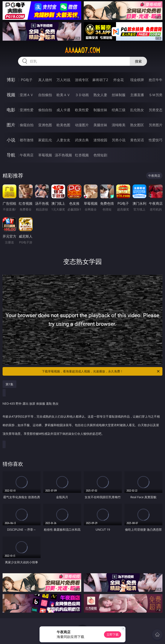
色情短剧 (100, 155)
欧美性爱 (82, 110)
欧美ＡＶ (63, 95)
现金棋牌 (137, 80)
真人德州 (45, 80)
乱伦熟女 (137, 110)
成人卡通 (63, 110)
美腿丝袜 (100, 125)
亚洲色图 (45, 125)
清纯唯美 (119, 125)
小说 (11, 140)
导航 (11, 155)
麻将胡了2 (100, 80)
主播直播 (137, 95)
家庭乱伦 (45, 140)
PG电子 (27, 80)
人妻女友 (63, 140)
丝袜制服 (119, 95)
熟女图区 (137, 125)
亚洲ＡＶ (27, 95)
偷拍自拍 (45, 110)
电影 (11, 110)
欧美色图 (63, 125)
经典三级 (119, 110)
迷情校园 (100, 140)
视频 (11, 95)
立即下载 (113, 634)
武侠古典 (82, 140)
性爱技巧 (156, 140)
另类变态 (156, 110)
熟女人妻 (100, 95)
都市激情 (27, 140)
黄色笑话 (137, 140)
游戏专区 (82, 80)
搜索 (138, 61)
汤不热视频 (63, 155)
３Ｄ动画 (82, 95)
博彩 (11, 80)
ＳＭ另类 (156, 95)
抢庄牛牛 (156, 80)
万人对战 (63, 80)
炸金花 (119, 80)
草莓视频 (45, 155)
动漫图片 (82, 125)
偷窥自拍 (27, 125)
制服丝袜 (100, 110)
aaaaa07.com (82, 50)
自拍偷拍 (45, 95)
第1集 (9, 384)
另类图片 (156, 125)
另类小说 (119, 140)
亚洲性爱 (27, 110)
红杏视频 (82, 155)
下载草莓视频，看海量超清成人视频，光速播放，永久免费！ (101, 371)
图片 (11, 125)
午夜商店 (27, 155)
